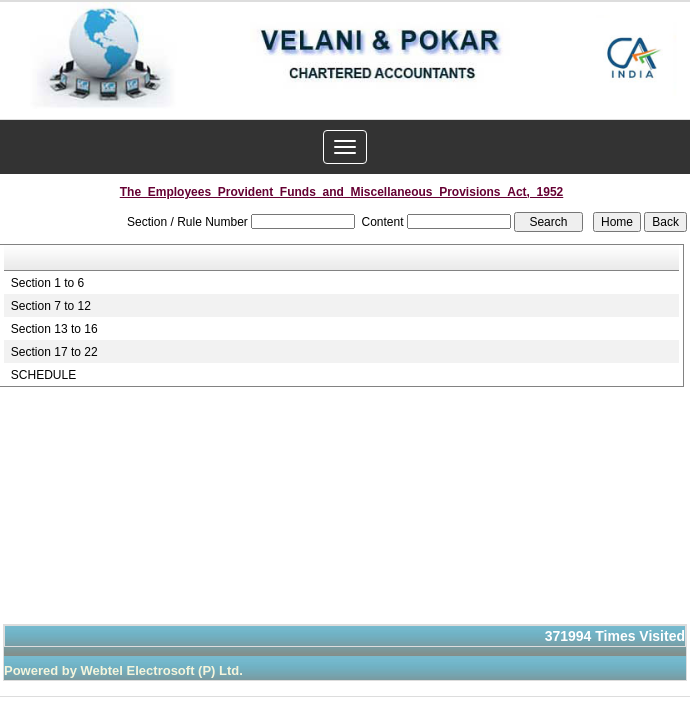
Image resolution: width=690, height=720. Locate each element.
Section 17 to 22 (54, 352)
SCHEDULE (43, 375)
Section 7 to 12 (51, 306)
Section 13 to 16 (54, 329)
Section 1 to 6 (47, 283)
